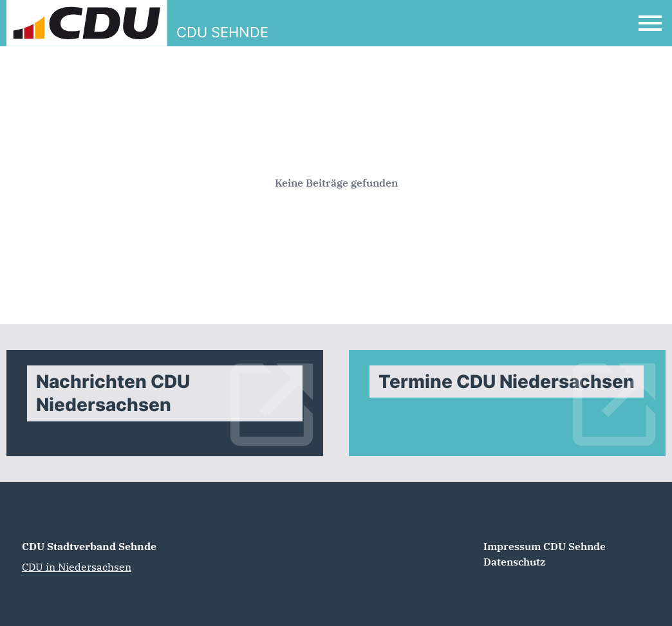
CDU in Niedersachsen (77, 567)
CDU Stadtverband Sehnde (89, 546)
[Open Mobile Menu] (650, 23)
